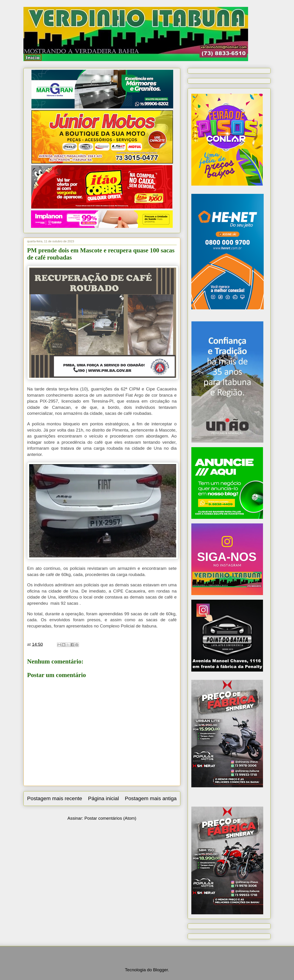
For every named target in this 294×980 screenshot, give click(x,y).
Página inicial (103, 798)
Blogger (160, 970)
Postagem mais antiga (151, 798)
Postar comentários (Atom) (110, 818)
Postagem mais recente (55, 798)
